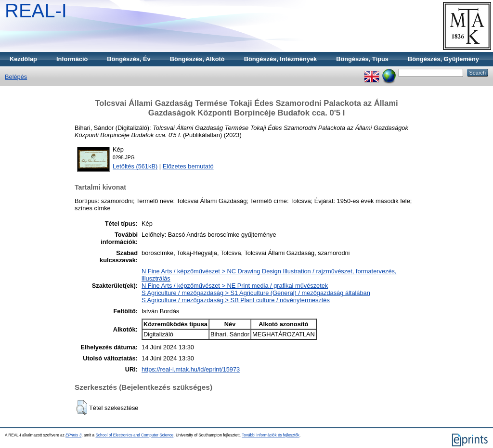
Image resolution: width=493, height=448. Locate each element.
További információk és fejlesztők (271, 435)
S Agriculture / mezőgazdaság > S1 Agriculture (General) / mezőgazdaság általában (256, 293)
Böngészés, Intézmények (280, 59)
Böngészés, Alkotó (197, 59)
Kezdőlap (23, 59)
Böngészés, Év (129, 59)
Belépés (16, 77)
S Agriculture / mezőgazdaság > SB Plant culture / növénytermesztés (236, 300)
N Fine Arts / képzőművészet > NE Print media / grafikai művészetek (235, 286)
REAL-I (36, 11)
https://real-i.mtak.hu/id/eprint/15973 (191, 369)
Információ (72, 59)
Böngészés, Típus (362, 59)
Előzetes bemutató (188, 166)
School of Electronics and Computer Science (134, 435)
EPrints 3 (73, 435)
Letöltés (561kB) (135, 166)
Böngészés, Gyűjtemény (443, 59)
